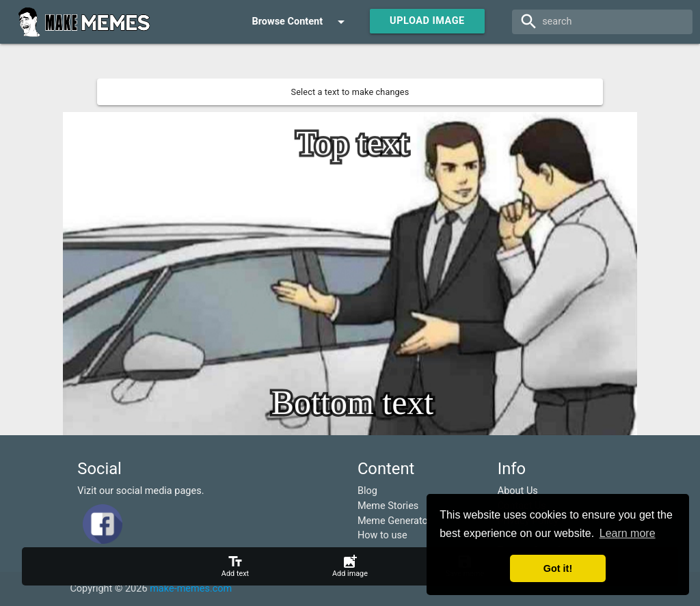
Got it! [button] (558, 568)
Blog (367, 491)
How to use (382, 535)
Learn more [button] (628, 533)
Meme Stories (388, 506)
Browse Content (300, 22)
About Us (518, 491)
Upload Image (427, 21)
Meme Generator (394, 521)
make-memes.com (191, 589)
